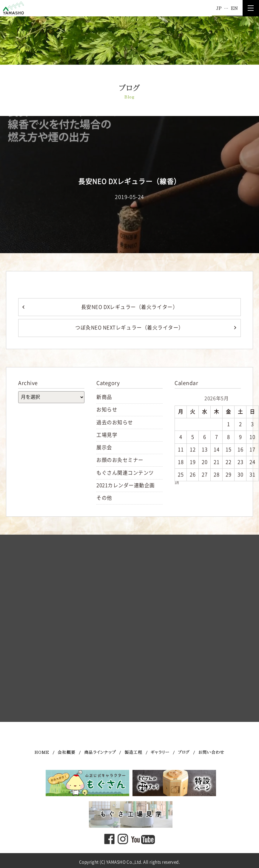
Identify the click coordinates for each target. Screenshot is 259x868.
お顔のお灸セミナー (120, 460)
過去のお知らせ (115, 422)
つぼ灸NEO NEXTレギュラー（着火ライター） (129, 328)
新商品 (104, 397)
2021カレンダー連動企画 (126, 485)
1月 (177, 483)
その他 (104, 498)
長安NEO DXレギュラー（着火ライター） (129, 307)
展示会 (104, 447)
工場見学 (107, 435)
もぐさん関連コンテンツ (125, 473)
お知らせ (107, 410)
